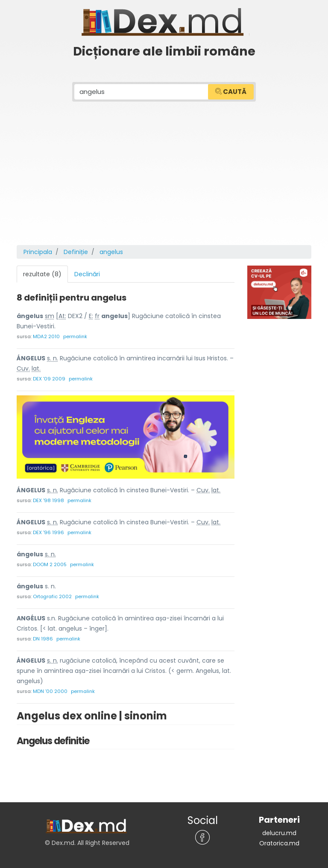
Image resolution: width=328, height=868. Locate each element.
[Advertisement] (164, 181)
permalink (75, 336)
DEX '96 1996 (48, 532)
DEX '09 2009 (49, 379)
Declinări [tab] (87, 274)
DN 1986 (43, 639)
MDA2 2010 (46, 336)
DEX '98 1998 (48, 500)
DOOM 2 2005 (50, 564)
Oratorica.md (279, 843)
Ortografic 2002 (52, 596)
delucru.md (279, 833)
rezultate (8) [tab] (42, 274)
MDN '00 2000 (50, 691)
